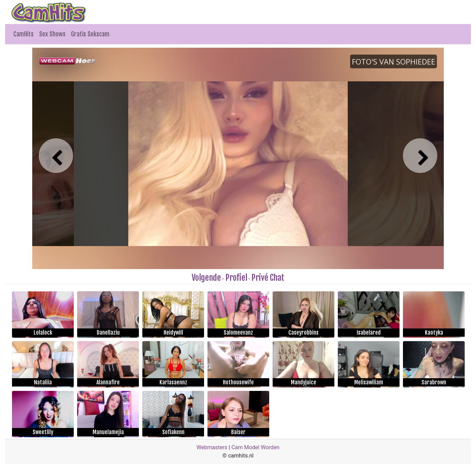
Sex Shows (52, 34)
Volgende (206, 278)
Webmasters (212, 447)
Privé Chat (268, 278)
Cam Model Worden (255, 447)
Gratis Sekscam (90, 34)
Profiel (236, 278)
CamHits (23, 34)
